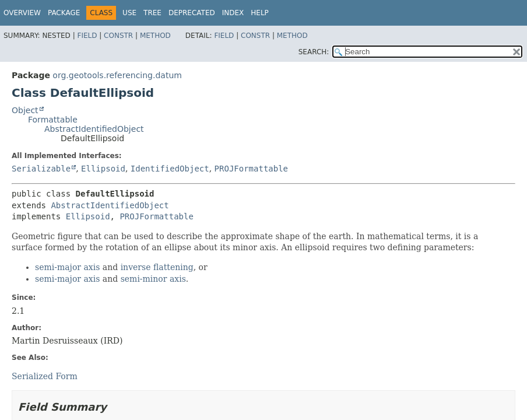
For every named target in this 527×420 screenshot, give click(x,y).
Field (87, 36)
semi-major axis (67, 267)
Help (260, 13)
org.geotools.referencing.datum (117, 75)
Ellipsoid (103, 169)
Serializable (41, 169)
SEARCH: (314, 52)
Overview (22, 13)
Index (233, 13)
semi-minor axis (153, 279)
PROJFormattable (251, 169)
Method (155, 36)
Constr (118, 36)
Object (25, 110)
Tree (152, 13)
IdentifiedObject (170, 169)
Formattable (53, 120)
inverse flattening (157, 267)
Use (129, 13)
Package (64, 13)
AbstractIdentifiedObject (94, 129)
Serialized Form (45, 376)
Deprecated (192, 13)
